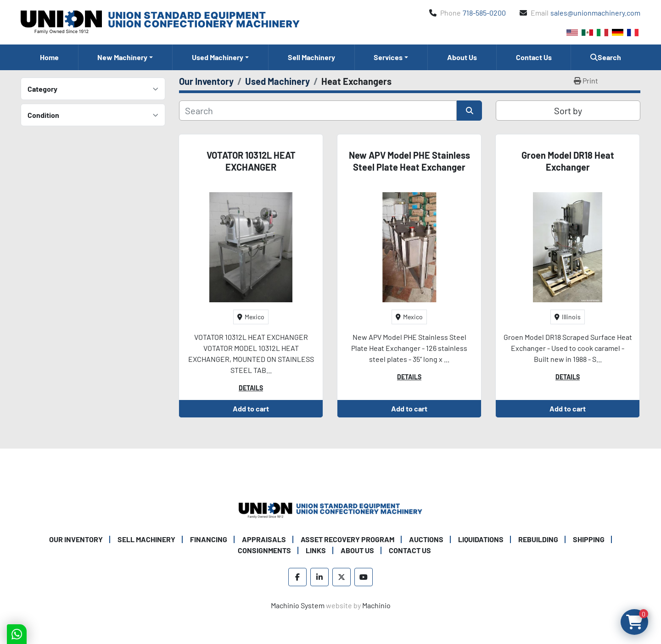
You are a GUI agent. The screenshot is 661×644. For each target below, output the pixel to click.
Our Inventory (76, 539)
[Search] (318, 111)
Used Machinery (218, 57)
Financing (209, 539)
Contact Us (534, 57)
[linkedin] (319, 577)
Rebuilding (538, 539)
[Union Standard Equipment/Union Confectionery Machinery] (330, 509)
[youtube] (364, 577)
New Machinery (122, 57)
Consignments (264, 550)
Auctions (426, 539)
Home (49, 57)
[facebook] (297, 577)
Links (316, 550)
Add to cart (251, 408)
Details (251, 388)
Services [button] (388, 57)
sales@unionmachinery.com (595, 13)
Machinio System (298, 605)
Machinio (376, 605)
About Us (462, 57)
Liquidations (481, 539)
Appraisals (264, 539)
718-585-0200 (484, 13)
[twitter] (342, 577)
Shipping (589, 539)
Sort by (568, 111)
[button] (126, 57)
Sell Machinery (311, 57)
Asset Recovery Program (347, 539)
